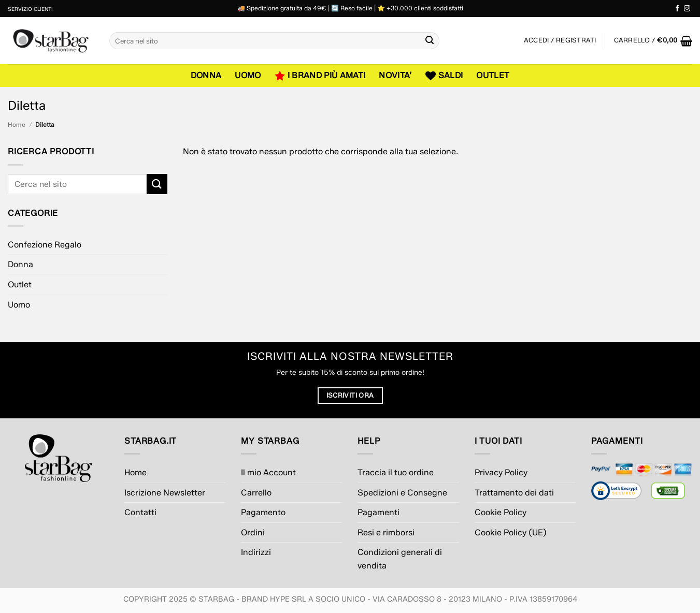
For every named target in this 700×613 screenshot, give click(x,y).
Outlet (493, 75)
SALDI (444, 76)
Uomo (248, 75)
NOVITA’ (395, 75)
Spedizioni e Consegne (402, 493)
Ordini (253, 532)
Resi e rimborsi (386, 532)
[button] (653, 41)
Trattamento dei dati (514, 493)
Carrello (256, 493)
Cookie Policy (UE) (511, 532)
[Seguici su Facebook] (677, 9)
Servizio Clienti (30, 9)
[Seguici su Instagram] (687, 9)
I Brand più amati (320, 76)
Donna (206, 75)
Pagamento (263, 512)
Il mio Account (268, 472)
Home (17, 125)
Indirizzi (256, 552)
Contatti (140, 512)
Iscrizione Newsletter (165, 493)
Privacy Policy (501, 472)
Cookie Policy (501, 512)
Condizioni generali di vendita (400, 559)
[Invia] (430, 41)
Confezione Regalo (45, 245)
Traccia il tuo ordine (396, 472)
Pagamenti (378, 512)
